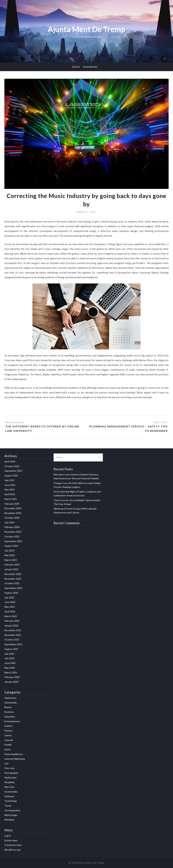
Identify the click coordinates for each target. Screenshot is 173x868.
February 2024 (12, 527)
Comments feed (13, 845)
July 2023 (9, 550)
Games (8, 735)
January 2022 (11, 625)
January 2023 (11, 569)
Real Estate (10, 778)
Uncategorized (12, 810)
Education (10, 717)
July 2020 (9, 658)
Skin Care (9, 787)
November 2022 (13, 579)
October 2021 (12, 640)
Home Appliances (14, 754)
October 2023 (12, 536)
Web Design (11, 815)
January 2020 (11, 682)
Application (10, 698)
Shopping (9, 782)
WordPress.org (12, 850)
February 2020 (12, 677)
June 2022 (10, 602)
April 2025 (10, 494)
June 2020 (10, 663)
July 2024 (9, 522)
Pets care (9, 768)
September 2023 (13, 541)
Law (7, 763)
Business (9, 712)
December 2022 (13, 574)
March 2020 (11, 672)
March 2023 (11, 560)
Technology (11, 801)
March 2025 (11, 499)
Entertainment (90, 67)
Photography (11, 773)
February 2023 (12, 565)
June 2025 (10, 485)
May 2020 (10, 668)
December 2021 (13, 630)
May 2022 (10, 607)
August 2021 (11, 649)
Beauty (8, 707)
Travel (8, 806)
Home (8, 749)
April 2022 (10, 611)
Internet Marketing (15, 759)
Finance (8, 731)
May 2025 (10, 489)
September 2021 (13, 644)
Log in (8, 836)
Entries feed (11, 840)
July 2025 (9, 480)
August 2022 (11, 593)
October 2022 (12, 583)
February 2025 (12, 504)
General (76, 67)
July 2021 (9, 654)
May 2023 (10, 555)
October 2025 (12, 466)
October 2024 (12, 518)
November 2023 (13, 532)
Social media (11, 792)
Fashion (8, 726)
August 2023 (11, 546)
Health (8, 745)
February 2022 (12, 621)
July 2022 (9, 597)
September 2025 (13, 471)
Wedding (9, 820)
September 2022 (13, 588)
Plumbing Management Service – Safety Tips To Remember (129, 429)
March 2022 (11, 616)
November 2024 (13, 513)
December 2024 (13, 508)
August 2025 (11, 475)
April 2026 (10, 461)
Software (9, 796)
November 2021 (13, 635)
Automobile (11, 703)
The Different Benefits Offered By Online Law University (42, 429)
